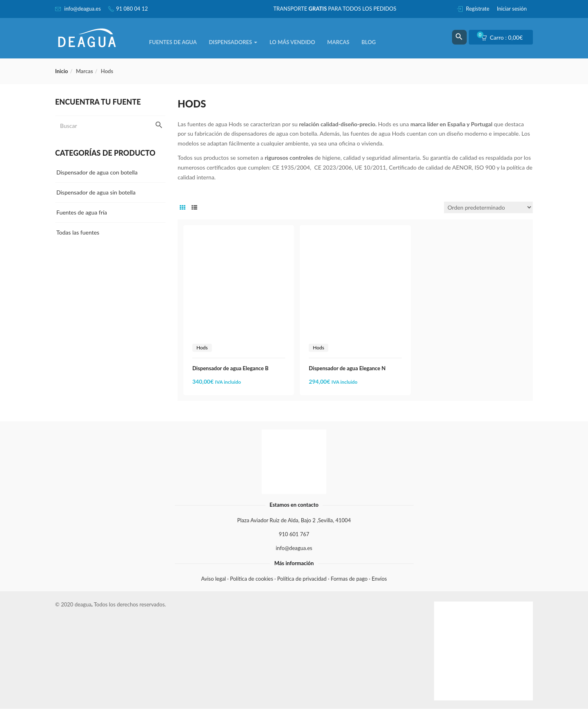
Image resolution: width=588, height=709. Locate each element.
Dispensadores (233, 42)
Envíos (379, 579)
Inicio (61, 71)
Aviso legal (214, 579)
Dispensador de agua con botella (97, 172)
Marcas (338, 42)
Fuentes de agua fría (82, 212)
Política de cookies (252, 579)
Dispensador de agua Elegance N (347, 368)
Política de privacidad (302, 579)
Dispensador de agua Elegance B (231, 368)
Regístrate (478, 9)
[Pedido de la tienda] (488, 207)
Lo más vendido (292, 42)
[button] (504, 38)
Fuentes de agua (173, 42)
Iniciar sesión (512, 9)
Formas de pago (349, 579)
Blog (369, 42)
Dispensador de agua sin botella (96, 192)
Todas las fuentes (78, 232)
